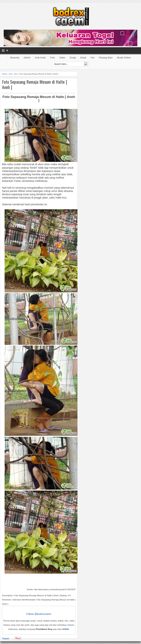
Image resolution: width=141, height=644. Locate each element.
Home (4, 74)
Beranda (15, 58)
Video (62, 58)
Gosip (73, 58)
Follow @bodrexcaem (39, 614)
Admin (27, 58)
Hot (93, 58)
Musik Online (124, 58)
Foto (53, 58)
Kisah (83, 58)
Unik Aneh (40, 58)
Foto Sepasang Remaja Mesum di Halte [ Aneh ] (35, 84)
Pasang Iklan (106, 58)
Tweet (5, 639)
